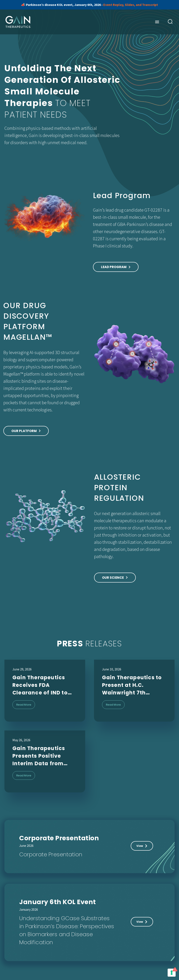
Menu (157, 22)
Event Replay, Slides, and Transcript (131, 5)
